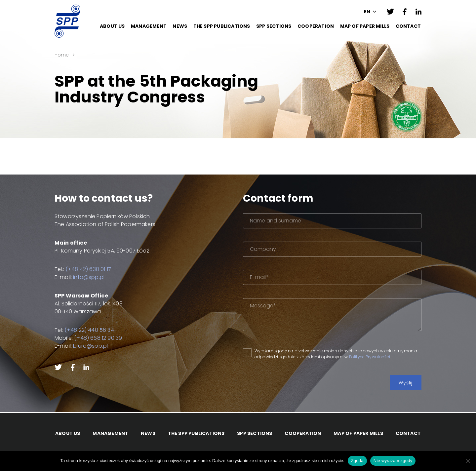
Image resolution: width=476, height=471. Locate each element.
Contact (408, 26)
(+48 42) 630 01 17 (88, 269)
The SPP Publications (222, 26)
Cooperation (316, 26)
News (180, 26)
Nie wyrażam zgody (393, 461)
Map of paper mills (365, 26)
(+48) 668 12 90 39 (98, 338)
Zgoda (357, 461)
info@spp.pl (89, 277)
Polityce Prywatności (370, 357)
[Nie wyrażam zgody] (468, 461)
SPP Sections (274, 26)
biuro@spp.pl (90, 346)
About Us (112, 26)
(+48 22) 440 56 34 (89, 330)
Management (149, 26)
